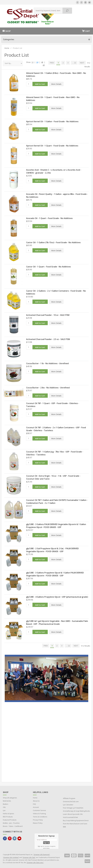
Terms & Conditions (40, 817)
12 (32, 62)
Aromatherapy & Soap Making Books (76, 811)
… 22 (74, 63)
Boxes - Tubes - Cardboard (13, 826)
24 (37, 62)
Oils (4, 807)
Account (36, 807)
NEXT (82, 63)
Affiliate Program (69, 798)
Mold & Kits (7, 801)
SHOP (7, 31)
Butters (6, 804)
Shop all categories (10, 798)
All (44, 65)
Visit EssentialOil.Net (70, 817)
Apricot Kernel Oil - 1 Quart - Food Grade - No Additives (52, 146)
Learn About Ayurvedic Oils (73, 814)
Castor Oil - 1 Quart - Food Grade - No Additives (48, 267)
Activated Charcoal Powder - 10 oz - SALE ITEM (48, 315)
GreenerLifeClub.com (71, 801)
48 (42, 62)
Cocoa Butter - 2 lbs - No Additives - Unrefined (48, 388)
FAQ (34, 804)
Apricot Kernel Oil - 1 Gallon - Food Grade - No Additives (52, 121)
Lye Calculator (68, 805)
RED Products (8, 817)
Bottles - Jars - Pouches (11, 823)
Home (8, 48)
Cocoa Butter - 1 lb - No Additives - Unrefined (47, 363)
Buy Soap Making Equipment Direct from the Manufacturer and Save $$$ (76, 824)
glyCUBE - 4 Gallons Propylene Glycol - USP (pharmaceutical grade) (57, 597)
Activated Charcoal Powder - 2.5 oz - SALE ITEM (48, 339)
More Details (56, 84)
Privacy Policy (38, 820)
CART (86, 31)
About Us (36, 801)
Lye (4, 810)
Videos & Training (39, 814)
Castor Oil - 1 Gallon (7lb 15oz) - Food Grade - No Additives (53, 242)
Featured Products (10, 820)
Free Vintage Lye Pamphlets (73, 808)
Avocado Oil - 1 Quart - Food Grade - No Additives (49, 218)
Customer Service (39, 810)
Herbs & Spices (8, 814)
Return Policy (38, 823)
